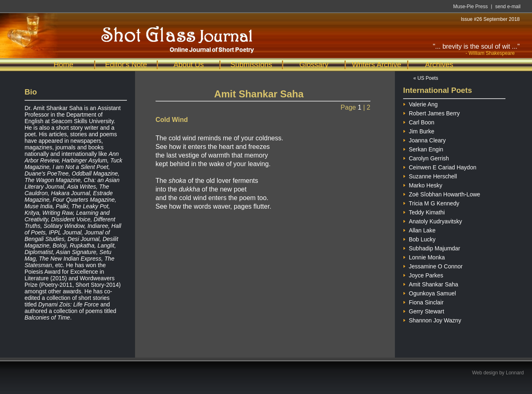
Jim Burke (419, 130)
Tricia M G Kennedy (431, 202)
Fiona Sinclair (423, 301)
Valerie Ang (420, 103)
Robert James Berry (431, 112)
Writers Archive (377, 65)
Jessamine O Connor (433, 265)
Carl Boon (419, 121)
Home (63, 65)
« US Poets (426, 78)
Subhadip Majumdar (432, 247)
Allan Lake (419, 229)
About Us (189, 65)
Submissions (251, 65)
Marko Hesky (423, 184)
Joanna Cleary (424, 139)
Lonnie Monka (424, 256)
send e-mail (508, 7)
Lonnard (515, 373)
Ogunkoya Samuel (429, 292)
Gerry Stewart (424, 310)
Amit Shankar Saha (431, 283)
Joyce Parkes (423, 274)
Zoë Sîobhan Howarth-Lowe (442, 193)
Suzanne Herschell (430, 175)
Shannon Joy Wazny (432, 319)
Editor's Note (126, 65)
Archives (439, 65)
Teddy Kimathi (424, 211)
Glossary (314, 65)
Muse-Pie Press (470, 7)
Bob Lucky (419, 238)
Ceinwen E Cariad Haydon (440, 166)
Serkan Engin (423, 148)
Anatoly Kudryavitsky (433, 220)
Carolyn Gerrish (426, 157)
